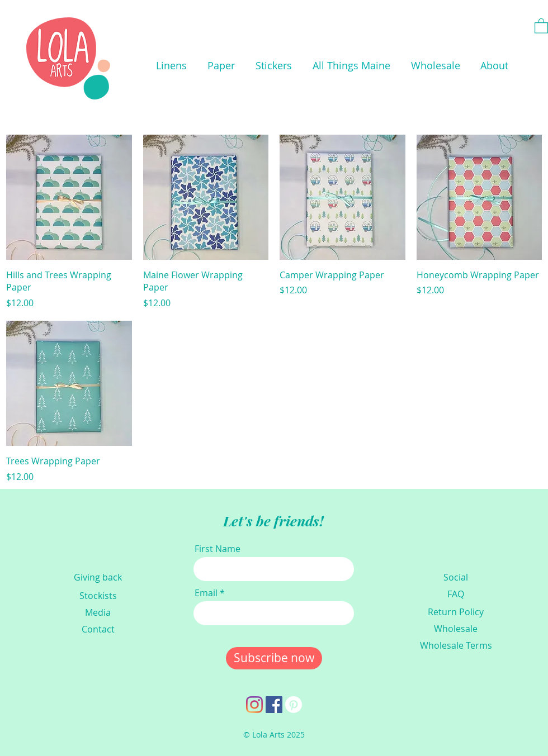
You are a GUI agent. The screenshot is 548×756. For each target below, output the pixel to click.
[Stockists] (98, 596)
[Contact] (98, 629)
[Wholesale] (456, 629)
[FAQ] (456, 594)
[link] (541, 25)
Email (206, 593)
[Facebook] (274, 705)
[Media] (98, 612)
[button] (171, 65)
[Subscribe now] (274, 658)
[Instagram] (254, 705)
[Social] (456, 577)
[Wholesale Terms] (456, 645)
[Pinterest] (294, 705)
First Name (218, 549)
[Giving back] (98, 577)
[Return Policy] (456, 612)
